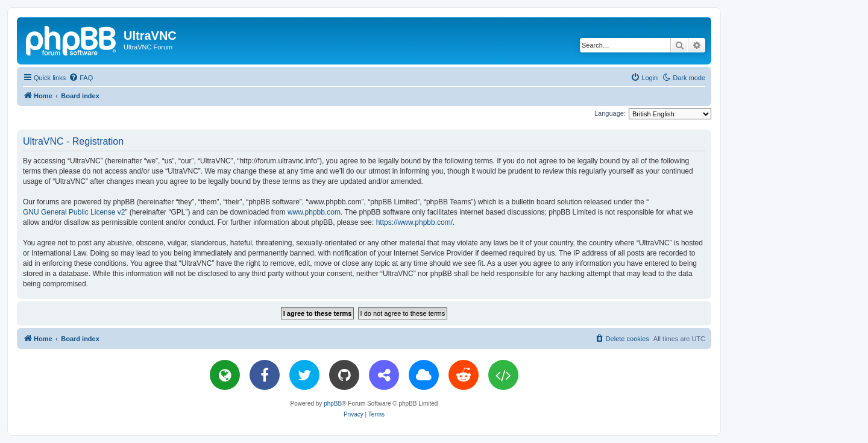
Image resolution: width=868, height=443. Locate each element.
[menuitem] (81, 78)
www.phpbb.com (314, 212)
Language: (610, 113)
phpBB (333, 404)
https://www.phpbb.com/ (414, 222)
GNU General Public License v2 (74, 212)
